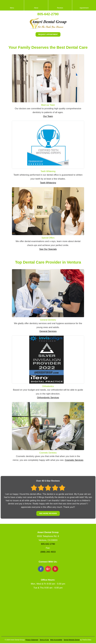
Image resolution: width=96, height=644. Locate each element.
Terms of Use (44, 640)
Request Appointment (48, 34)
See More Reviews (48, 513)
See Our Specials (48, 249)
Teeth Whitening (48, 183)
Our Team (48, 116)
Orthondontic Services (48, 398)
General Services (48, 331)
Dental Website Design (72, 640)
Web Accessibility (56, 640)
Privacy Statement (32, 640)
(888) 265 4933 (48, 552)
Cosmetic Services (74, 460)
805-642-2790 (48, 14)
